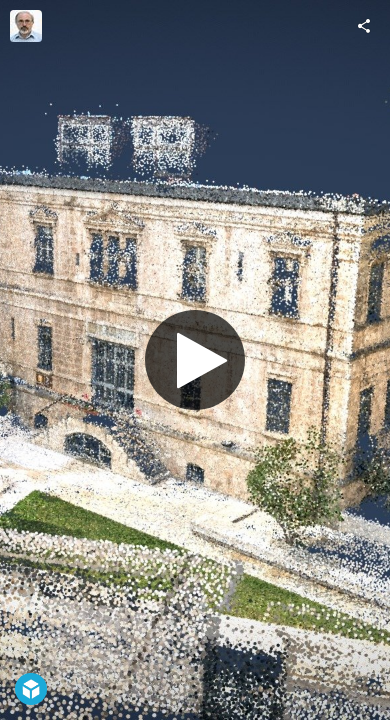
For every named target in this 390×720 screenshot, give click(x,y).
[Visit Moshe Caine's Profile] (26, 26)
